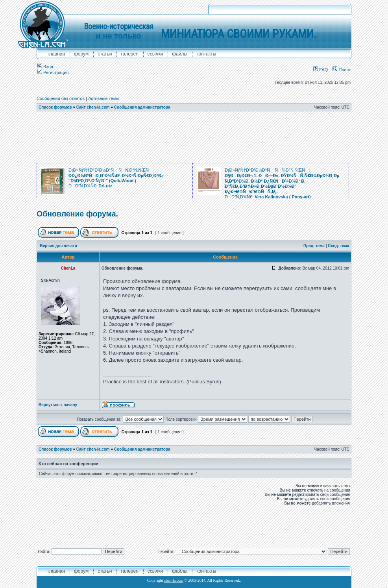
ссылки (155, 54)
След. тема (338, 246)
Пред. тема (314, 246)
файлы (180, 54)
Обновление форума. (77, 214)
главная (56, 54)
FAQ (321, 70)
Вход (45, 67)
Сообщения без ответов (61, 98)
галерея (129, 54)
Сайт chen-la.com (93, 107)
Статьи (105, 54)
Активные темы (104, 98)
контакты (206, 54)
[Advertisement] (194, 137)
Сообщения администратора (142, 107)
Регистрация (53, 72)
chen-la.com (174, 580)
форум (81, 54)
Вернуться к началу (58, 405)
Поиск (342, 70)
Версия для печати (59, 246)
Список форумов (55, 107)
